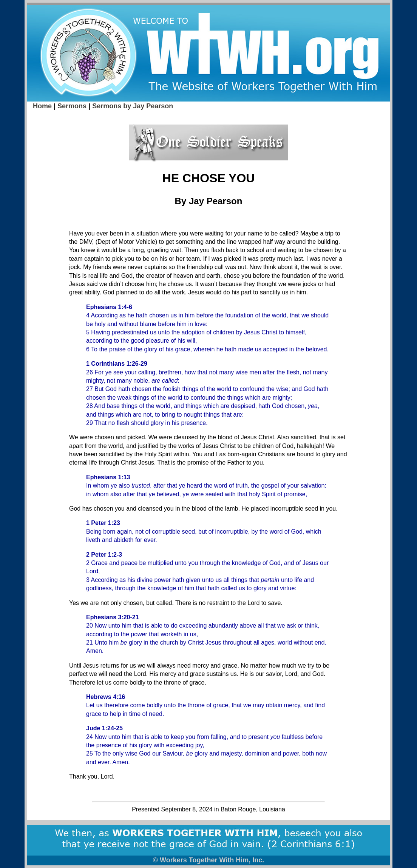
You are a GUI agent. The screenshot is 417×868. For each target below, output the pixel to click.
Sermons (72, 106)
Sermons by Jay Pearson (133, 106)
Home (42, 106)
